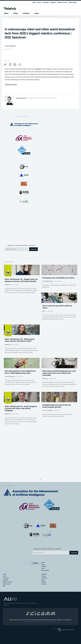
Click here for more (11, 84)
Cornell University (10, 431)
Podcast (26, 13)
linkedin (44, 599)
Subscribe (34, 249)
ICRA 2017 (39, 69)
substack (44, 597)
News (6, 13)
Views (16, 13)
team (32, 2)
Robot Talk (8, 297)
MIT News (45, 433)
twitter (43, 603)
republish (52, 2)
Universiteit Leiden (48, 295)
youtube (44, 607)
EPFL (44, 339)
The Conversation (47, 479)
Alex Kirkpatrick (11, 46)
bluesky (44, 605)
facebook (44, 601)
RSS (4, 609)
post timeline (45, 594)
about (37, 2)
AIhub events (73, 2)
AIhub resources (62, 2)
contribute (44, 2)
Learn (37, 13)
